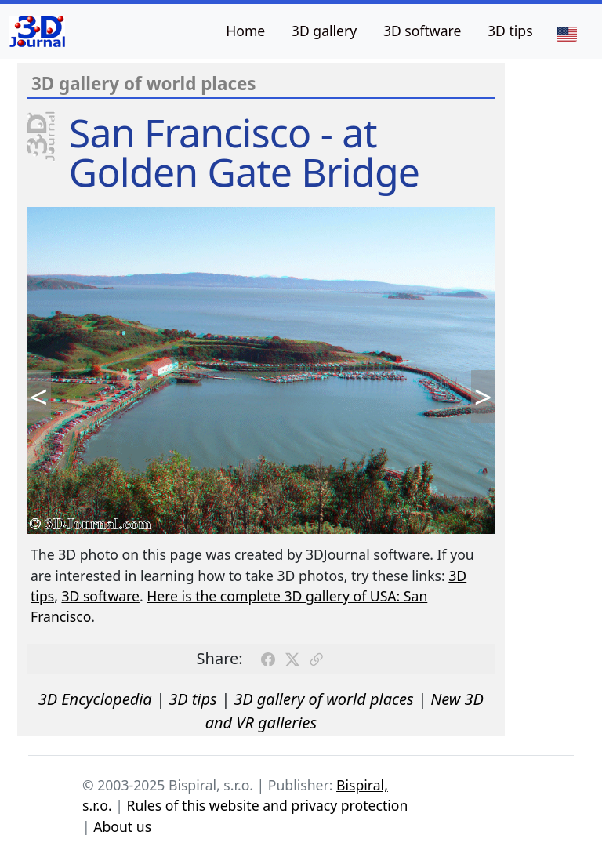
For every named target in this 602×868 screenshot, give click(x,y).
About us (122, 826)
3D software (422, 31)
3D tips (510, 31)
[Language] (567, 33)
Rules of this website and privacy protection (268, 805)
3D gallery (324, 31)
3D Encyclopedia (95, 699)
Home (245, 31)
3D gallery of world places (324, 699)
